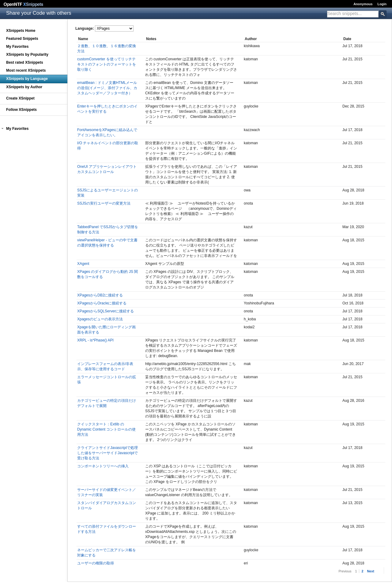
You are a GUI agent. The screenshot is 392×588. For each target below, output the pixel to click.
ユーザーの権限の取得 (96, 563)
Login (382, 4)
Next (370, 571)
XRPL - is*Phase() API (95, 340)
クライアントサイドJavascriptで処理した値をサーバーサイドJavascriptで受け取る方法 (107, 453)
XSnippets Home (21, 31)
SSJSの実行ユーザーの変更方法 (104, 203)
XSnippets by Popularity (27, 55)
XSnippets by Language (27, 79)
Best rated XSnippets (25, 62)
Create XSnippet (20, 98)
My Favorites (17, 47)
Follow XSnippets (21, 110)
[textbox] (353, 13)
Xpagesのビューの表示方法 (100, 319)
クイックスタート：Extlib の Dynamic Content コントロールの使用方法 (106, 429)
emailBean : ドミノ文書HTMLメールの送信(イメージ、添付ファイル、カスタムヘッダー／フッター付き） (107, 88)
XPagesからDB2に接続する (100, 295)
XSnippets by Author (24, 87)
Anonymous (363, 4)
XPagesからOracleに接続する (102, 303)
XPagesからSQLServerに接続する (106, 311)
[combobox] (353, 14)
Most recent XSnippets (26, 70)
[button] (2, 129)
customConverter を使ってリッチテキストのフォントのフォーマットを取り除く (107, 64)
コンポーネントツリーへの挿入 (103, 466)
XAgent (83, 264)
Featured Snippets (22, 39)
